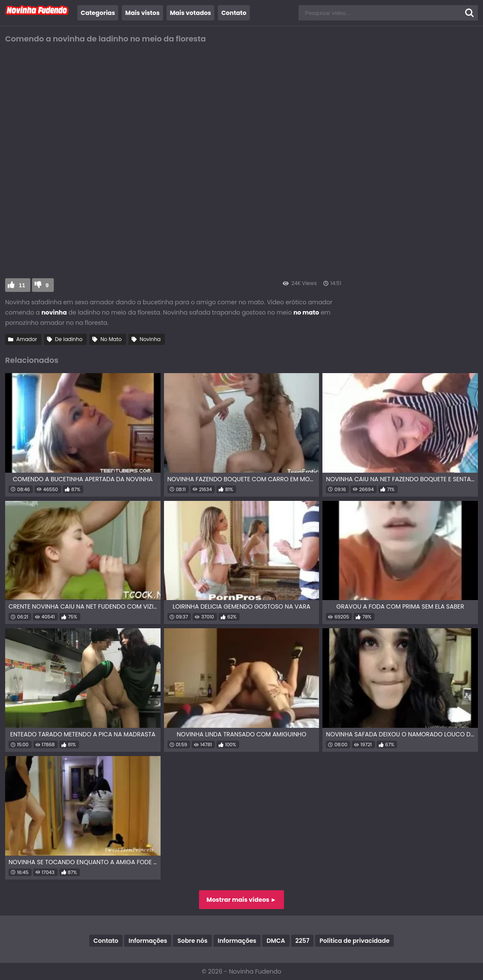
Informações (148, 941)
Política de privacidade (354, 941)
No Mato (111, 339)
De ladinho (69, 339)
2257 (303, 941)
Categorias (98, 13)
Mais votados (190, 13)
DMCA (276, 941)
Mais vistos (142, 13)
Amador (27, 339)
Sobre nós (192, 941)
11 (22, 285)
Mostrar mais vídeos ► (242, 900)
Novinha (150, 339)
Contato (234, 13)
